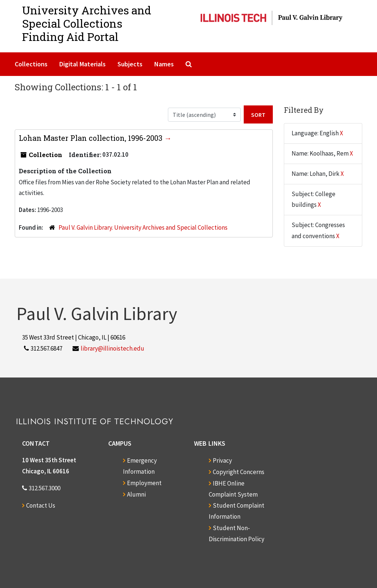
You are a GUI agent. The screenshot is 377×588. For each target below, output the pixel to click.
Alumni (136, 494)
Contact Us (41, 505)
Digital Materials (82, 64)
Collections (31, 64)
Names (164, 64)
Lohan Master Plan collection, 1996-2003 (91, 138)
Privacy (222, 460)
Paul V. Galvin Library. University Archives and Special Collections (143, 227)
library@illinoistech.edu (112, 348)
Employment (144, 483)
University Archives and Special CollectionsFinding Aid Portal (87, 23)
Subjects (130, 64)
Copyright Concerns (239, 472)
